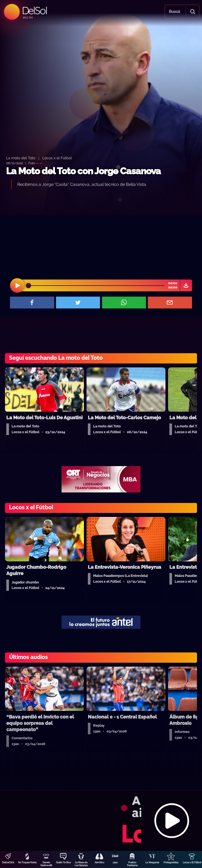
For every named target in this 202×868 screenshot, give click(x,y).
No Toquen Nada (27, 862)
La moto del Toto (21, 158)
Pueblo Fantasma (132, 864)
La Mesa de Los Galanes (81, 864)
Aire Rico (99, 862)
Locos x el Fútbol (57, 158)
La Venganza (152, 862)
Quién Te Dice (63, 862)
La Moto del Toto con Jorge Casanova (83, 171)
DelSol (34, 10)
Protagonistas (171, 862)
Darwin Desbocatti (46, 864)
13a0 (115, 862)
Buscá (174, 12)
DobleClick (8, 862)
